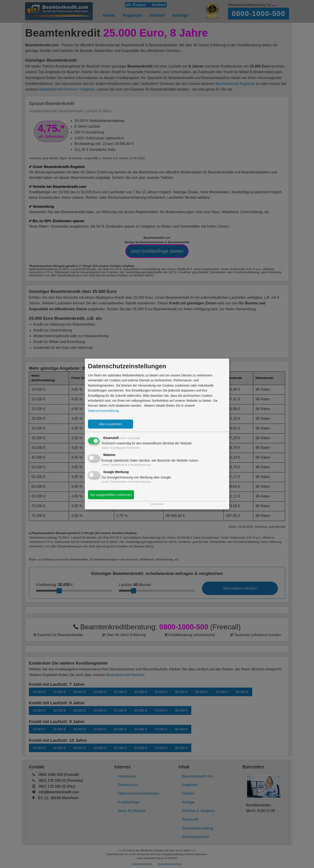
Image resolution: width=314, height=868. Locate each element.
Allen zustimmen (111, 424)
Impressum (157, 504)
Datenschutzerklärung (103, 411)
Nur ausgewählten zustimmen (111, 495)
